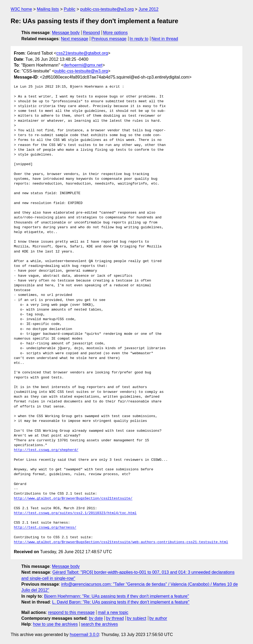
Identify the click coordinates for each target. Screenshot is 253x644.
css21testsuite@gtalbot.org (82, 53)
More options (116, 33)
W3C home (21, 9)
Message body (66, 33)
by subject (136, 618)
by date (96, 618)
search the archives (100, 624)
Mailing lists (48, 9)
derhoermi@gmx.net (83, 65)
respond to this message (71, 612)
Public (70, 9)
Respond (91, 33)
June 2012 (149, 9)
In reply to (139, 39)
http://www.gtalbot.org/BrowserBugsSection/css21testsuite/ (73, 499)
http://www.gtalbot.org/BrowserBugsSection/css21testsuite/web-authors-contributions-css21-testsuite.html (121, 542)
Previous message (109, 39)
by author (158, 618)
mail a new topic (113, 612)
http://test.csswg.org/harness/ (45, 528)
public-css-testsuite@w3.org (107, 9)
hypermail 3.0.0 (84, 635)
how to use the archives (55, 624)
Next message (75, 39)
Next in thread (165, 39)
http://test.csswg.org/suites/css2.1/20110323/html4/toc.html (75, 513)
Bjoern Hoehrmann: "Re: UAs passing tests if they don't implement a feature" (117, 596)
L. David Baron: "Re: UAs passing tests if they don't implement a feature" (121, 602)
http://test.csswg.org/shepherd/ (46, 450)
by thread (115, 618)
